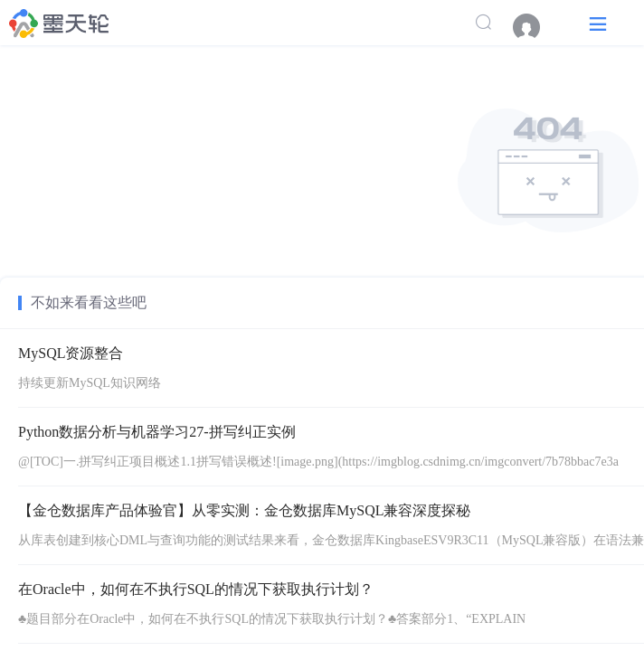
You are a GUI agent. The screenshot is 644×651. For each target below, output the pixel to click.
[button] (598, 23)
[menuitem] (535, 27)
